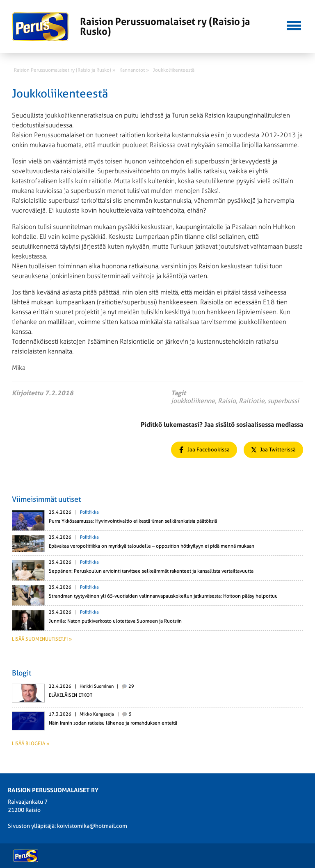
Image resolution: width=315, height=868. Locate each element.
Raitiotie (252, 401)
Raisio (227, 401)
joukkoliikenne (193, 401)
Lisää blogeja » (31, 743)
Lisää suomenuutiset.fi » (42, 639)
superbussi (283, 401)
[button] (293, 25)
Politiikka (89, 512)
